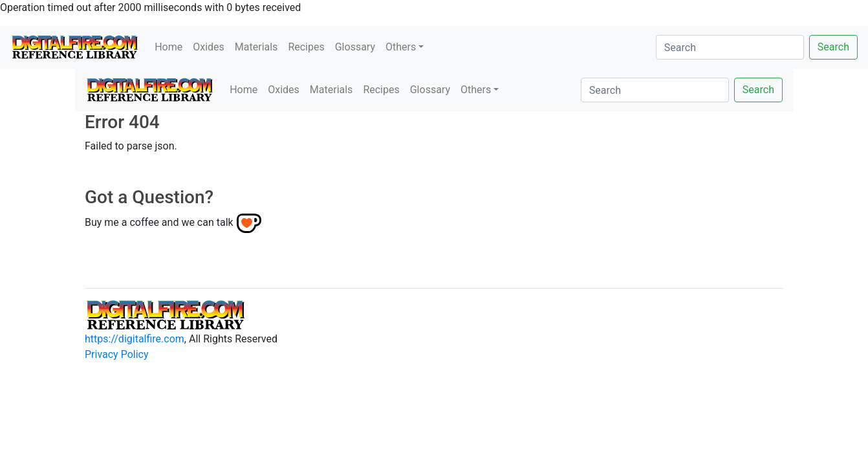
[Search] (730, 47)
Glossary (355, 47)
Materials (256, 47)
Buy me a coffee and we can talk (159, 222)
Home (168, 47)
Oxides (209, 47)
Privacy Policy (117, 354)
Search (833, 47)
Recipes (306, 47)
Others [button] (401, 47)
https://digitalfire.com (135, 339)
